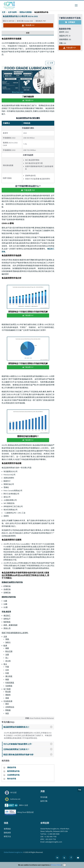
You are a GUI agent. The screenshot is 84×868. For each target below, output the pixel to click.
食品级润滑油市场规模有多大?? (28, 727)
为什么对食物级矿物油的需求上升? (28, 744)
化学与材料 (12, 12)
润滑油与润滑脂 (25, 12)
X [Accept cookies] (65, 865)
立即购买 (70, 22)
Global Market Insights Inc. (13, 852)
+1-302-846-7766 (50, 837)
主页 (4, 12)
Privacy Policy (56, 865)
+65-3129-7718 (50, 839)
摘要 (28, 33)
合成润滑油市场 (13, 775)
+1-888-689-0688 (53, 834)
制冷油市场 (12, 779)
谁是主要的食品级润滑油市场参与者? (28, 755)
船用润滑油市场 (13, 771)
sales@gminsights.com (53, 842)
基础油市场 (12, 767)
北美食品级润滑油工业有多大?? (28, 749)
